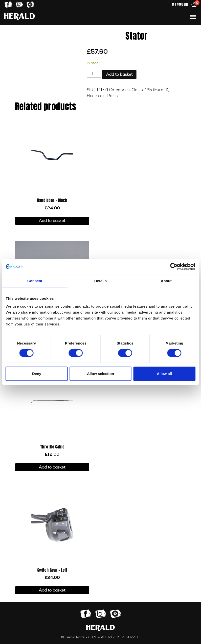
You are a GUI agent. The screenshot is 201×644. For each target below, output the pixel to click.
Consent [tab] (35, 281)
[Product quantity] (94, 74)
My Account (180, 4)
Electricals (96, 96)
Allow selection (100, 374)
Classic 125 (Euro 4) (150, 90)
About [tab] (166, 281)
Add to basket (119, 74)
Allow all (164, 374)
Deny (37, 374)
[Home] (19, 17)
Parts (112, 96)
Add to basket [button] (52, 221)
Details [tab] (101, 281)
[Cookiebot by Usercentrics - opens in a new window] (174, 267)
